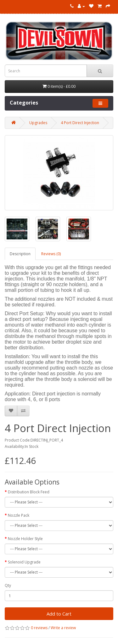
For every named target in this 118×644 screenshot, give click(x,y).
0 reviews (39, 628)
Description (20, 254)
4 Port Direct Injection (80, 123)
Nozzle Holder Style (25, 539)
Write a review (63, 628)
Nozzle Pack (19, 515)
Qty (8, 585)
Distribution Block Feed (29, 492)
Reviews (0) (51, 254)
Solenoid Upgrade (24, 562)
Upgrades (38, 123)
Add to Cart (59, 614)
